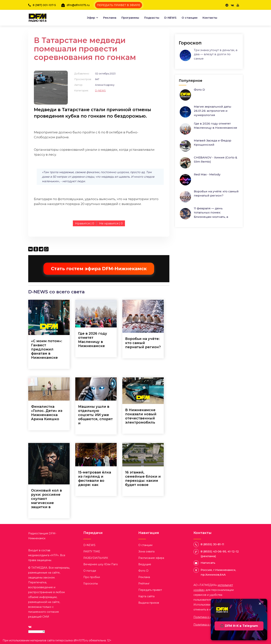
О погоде (90, 571)
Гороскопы (91, 584)
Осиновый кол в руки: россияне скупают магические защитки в (46, 499)
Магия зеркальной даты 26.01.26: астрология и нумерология (213, 111)
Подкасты (152, 18)
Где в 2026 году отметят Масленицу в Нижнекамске (93, 340)
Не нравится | (111, 223)
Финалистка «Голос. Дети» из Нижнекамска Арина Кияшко (47, 413)
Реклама (110, 18)
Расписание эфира (151, 558)
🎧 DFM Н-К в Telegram (239, 626)
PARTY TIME (92, 551)
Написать (208, 563)
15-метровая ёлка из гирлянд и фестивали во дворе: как (95, 479)
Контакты (210, 18)
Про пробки (92, 577)
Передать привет (150, 590)
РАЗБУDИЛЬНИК (96, 558)
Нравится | (85, 223)
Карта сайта (146, 596)
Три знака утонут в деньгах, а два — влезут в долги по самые (216, 54)
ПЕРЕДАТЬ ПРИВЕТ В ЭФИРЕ (119, 5)
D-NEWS (170, 18)
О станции (190, 18)
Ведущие (145, 564)
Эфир (91, 18)
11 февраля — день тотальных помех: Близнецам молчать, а (211, 213)
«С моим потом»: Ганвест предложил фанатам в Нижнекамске (47, 349)
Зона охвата (146, 551)
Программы (130, 18)
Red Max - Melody (207, 174)
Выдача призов (149, 603)
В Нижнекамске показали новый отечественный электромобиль (141, 416)
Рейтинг (144, 584)
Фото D (199, 90)
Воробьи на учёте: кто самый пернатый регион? (143, 343)
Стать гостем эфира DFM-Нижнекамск (99, 269)
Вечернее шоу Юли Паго (101, 564)
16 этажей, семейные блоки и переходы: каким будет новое (143, 479)
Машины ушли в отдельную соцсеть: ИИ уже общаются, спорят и (95, 415)
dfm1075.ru (81, 640)
